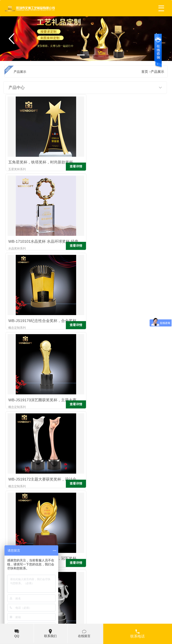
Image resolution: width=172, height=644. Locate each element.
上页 (31, 509)
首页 (13, 509)
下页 (129, 509)
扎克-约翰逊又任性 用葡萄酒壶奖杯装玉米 (135, 563)
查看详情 (74, 155)
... (113, 509)
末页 (147, 509)
